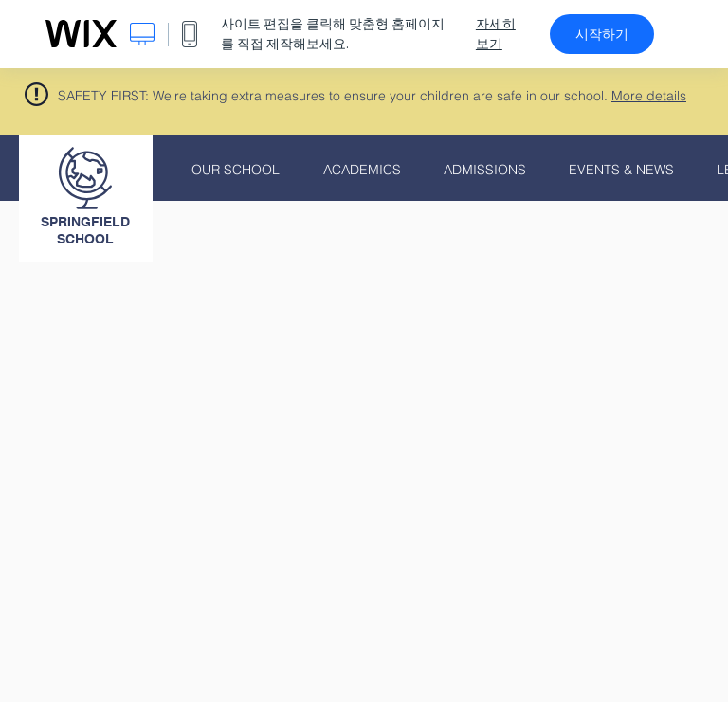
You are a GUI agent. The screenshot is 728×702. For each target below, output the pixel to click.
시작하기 (602, 34)
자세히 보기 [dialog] (496, 34)
